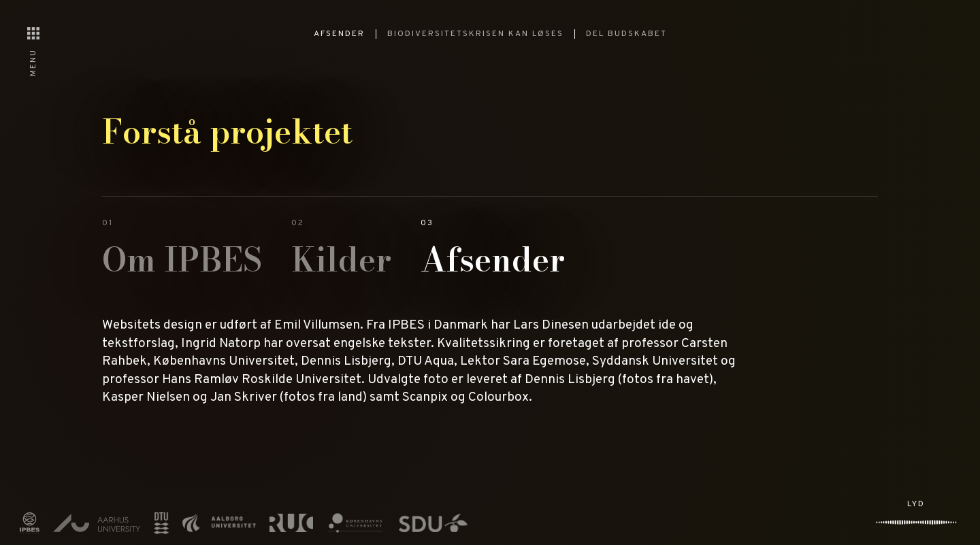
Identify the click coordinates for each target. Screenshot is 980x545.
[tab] (182, 253)
